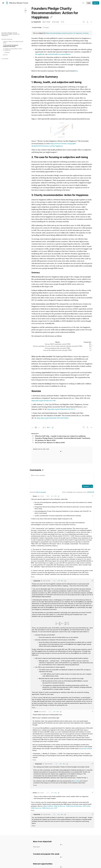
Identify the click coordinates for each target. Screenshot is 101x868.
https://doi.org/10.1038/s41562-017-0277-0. (61, 404)
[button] (44, 422)
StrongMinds (40, 54)
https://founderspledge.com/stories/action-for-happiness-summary (67, 33)
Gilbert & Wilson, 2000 (50, 793)
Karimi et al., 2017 (52, 794)
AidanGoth (37, 22)
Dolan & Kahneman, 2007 (78, 793)
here (76, 71)
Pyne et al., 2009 (40, 794)
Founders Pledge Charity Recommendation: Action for (55, 13)
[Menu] (3, 3)
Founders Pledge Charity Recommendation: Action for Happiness (11, 34)
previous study (86, 735)
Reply (33, 563)
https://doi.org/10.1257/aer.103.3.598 (43, 395)
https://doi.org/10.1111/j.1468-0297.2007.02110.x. (53, 413)
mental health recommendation (59, 54)
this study (76, 767)
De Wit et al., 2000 (64, 793)
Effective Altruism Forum (17, 3)
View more (36, 833)
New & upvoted (41, 478)
